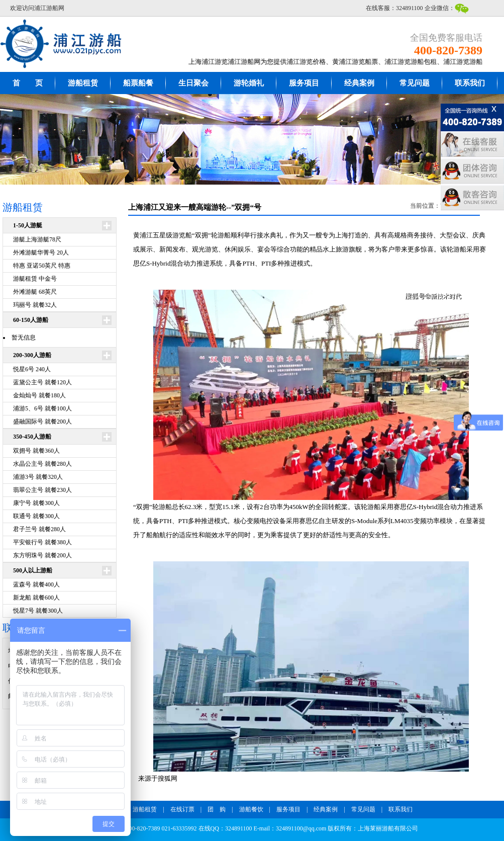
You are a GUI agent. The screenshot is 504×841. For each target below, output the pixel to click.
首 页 (28, 83)
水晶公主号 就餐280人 (42, 464)
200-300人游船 (32, 355)
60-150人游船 (31, 320)
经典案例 (359, 83)
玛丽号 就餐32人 (35, 305)
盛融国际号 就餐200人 (42, 422)
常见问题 (415, 83)
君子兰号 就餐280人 (39, 529)
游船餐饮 (251, 809)
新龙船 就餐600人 (36, 598)
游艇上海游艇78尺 (37, 239)
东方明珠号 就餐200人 (42, 555)
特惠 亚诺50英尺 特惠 (42, 266)
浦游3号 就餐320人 (38, 477)
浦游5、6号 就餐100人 (42, 408)
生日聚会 (193, 83)
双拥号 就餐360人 (36, 451)
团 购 (217, 809)
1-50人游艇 (28, 225)
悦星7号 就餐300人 (38, 611)
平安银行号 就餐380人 (42, 542)
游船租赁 (83, 83)
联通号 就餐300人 (36, 516)
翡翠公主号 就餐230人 (42, 490)
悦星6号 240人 (32, 369)
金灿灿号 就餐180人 (39, 395)
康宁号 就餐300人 (36, 503)
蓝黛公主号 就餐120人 (42, 382)
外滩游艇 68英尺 (35, 292)
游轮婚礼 (249, 83)
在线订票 (182, 809)
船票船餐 (138, 83)
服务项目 (304, 83)
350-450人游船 (32, 437)
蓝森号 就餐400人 (36, 584)
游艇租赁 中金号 (35, 279)
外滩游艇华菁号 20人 (41, 253)
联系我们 (470, 83)
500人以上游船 (33, 570)
